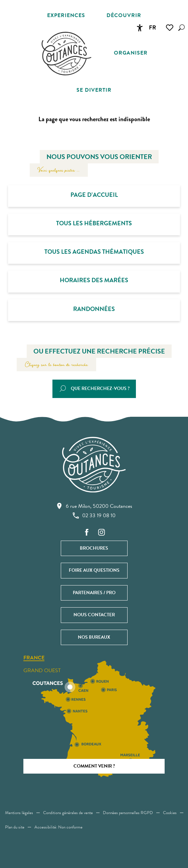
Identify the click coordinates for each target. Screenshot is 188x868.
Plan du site (15, 827)
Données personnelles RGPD (128, 813)
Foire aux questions (94, 570)
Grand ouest (42, 670)
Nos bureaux (94, 637)
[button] (181, 28)
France (34, 658)
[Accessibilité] (140, 28)
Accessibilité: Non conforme (58, 827)
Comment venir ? (94, 766)
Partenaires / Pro (94, 593)
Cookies (170, 813)
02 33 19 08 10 (94, 516)
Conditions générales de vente (68, 813)
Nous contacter (94, 615)
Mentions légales (19, 813)
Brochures (94, 548)
